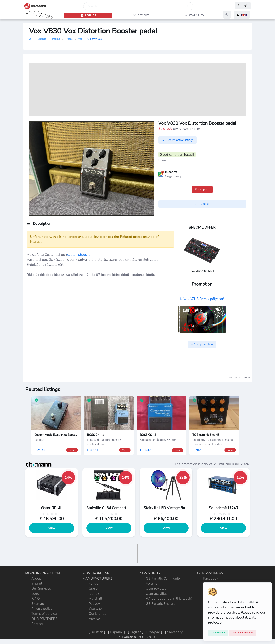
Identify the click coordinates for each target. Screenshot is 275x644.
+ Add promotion (202, 344)
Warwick (95, 609)
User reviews (156, 588)
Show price (202, 190)
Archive (94, 619)
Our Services (41, 588)
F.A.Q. (36, 599)
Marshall (95, 599)
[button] (242, 15)
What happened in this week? (169, 599)
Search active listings (178, 140)
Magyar (154, 632)
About (36, 578)
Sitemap (38, 604)
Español (116, 632)
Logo (35, 594)
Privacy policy (42, 609)
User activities (157, 594)
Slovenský (175, 632)
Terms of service (44, 614)
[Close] (218, 633)
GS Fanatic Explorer (161, 604)
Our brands (97, 614)
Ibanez (94, 594)
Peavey (94, 604)
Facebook (211, 578)
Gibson (94, 588)
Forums (152, 583)
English (136, 632)
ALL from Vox (95, 39)
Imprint (37, 583)
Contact (37, 624)
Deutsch (97, 632)
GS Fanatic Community (163, 578)
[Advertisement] (137, 89)
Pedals (56, 39)
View (52, 528)
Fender (94, 583)
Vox (80, 39)
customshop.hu (79, 255)
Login (243, 6)
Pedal (69, 39)
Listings (42, 39)
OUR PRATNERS (44, 619)
